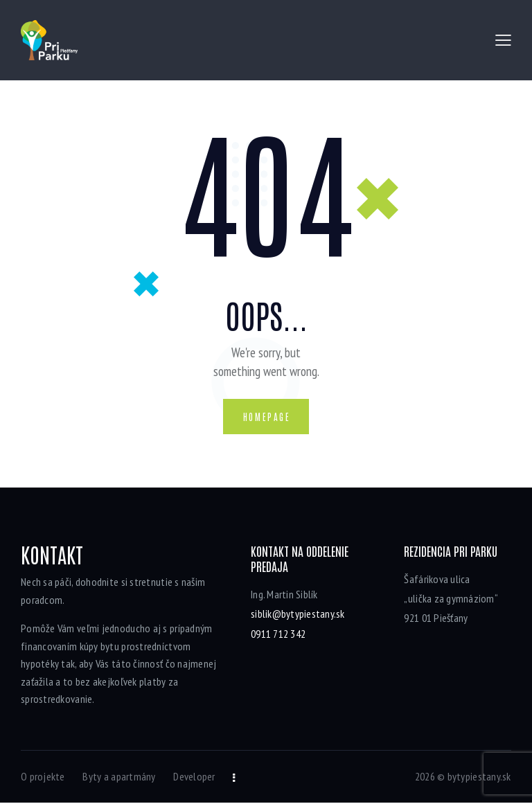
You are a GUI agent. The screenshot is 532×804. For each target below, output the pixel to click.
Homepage (267, 417)
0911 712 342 (278, 634)
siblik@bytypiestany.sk (298, 615)
